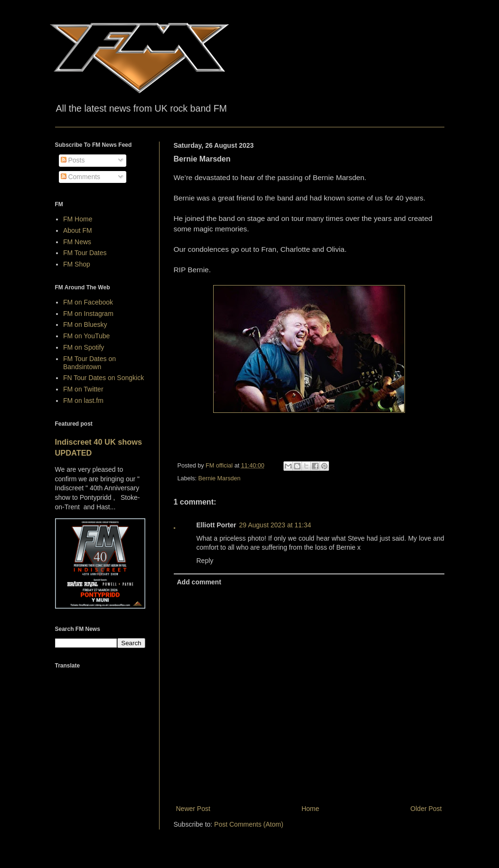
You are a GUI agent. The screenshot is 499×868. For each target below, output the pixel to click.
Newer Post (193, 809)
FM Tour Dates (85, 253)
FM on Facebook (88, 302)
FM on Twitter (83, 389)
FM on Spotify (84, 347)
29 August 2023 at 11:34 (275, 525)
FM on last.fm (83, 401)
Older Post (426, 809)
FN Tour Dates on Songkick (104, 378)
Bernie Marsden (220, 478)
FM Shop (77, 264)
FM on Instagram (88, 314)
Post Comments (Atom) (249, 824)
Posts (73, 160)
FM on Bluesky (85, 324)
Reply (205, 561)
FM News (77, 242)
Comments (81, 177)
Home (310, 809)
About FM (78, 230)
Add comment (199, 582)
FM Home (78, 219)
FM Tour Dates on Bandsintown (89, 363)
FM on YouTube (86, 336)
